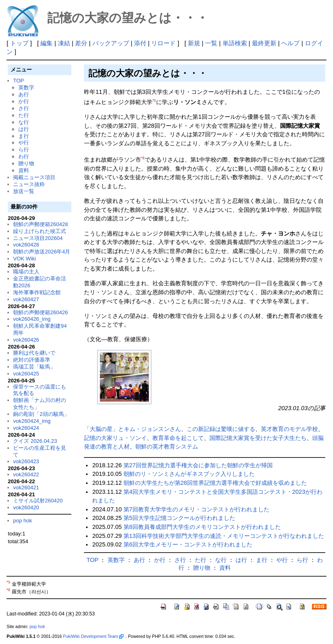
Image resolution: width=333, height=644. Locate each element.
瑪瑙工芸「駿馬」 (34, 367)
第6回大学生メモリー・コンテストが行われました (188, 544)
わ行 (24, 157)
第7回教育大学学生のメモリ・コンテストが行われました (196, 509)
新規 (194, 43)
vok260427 (26, 299)
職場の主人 (26, 272)
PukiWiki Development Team (93, 636)
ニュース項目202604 (38, 238)
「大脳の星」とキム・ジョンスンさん (132, 429)
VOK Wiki (24, 259)
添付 (140, 43)
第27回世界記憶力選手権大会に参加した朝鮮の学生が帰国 (198, 465)
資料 (24, 170)
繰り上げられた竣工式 (40, 231)
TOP (18, 81)
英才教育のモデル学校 (289, 429)
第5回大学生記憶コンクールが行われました (179, 518)
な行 (24, 122)
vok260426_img (32, 319)
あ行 (24, 94)
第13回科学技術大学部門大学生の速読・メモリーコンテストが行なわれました (224, 536)
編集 (46, 43)
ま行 (24, 136)
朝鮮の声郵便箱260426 (40, 312)
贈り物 (26, 163)
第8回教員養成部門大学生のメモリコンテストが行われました (202, 527)
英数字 (26, 88)
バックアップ (111, 43)
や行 (24, 143)
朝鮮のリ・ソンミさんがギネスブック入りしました (189, 474)
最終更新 (264, 43)
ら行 (24, 150)
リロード (163, 43)
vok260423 (26, 461)
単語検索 (235, 43)
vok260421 (26, 487)
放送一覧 (24, 191)
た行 (24, 115)
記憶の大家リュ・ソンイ (115, 438)
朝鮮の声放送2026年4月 (42, 252)
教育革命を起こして (178, 438)
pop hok (22, 521)
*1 (154, 100)
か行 (24, 101)
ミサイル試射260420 (38, 501)
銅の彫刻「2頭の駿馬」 (41, 414)
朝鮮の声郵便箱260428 (40, 224)
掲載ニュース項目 (34, 177)
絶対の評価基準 (32, 360)
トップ (19, 43)
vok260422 (26, 474)
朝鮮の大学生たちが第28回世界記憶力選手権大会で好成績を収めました (215, 483)
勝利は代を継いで (34, 353)
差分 (81, 43)
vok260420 (26, 507)
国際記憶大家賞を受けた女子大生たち (258, 438)
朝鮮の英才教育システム (167, 446)
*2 (143, 158)
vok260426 (26, 340)
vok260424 (26, 428)
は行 (24, 129)
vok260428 (26, 245)
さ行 (24, 108)
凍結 (64, 43)
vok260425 (26, 374)
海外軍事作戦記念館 (37, 292)
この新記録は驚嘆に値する (221, 429)
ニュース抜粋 (29, 184)
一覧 (211, 43)
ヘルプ (290, 43)
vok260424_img (32, 421)
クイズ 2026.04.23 (35, 441)
